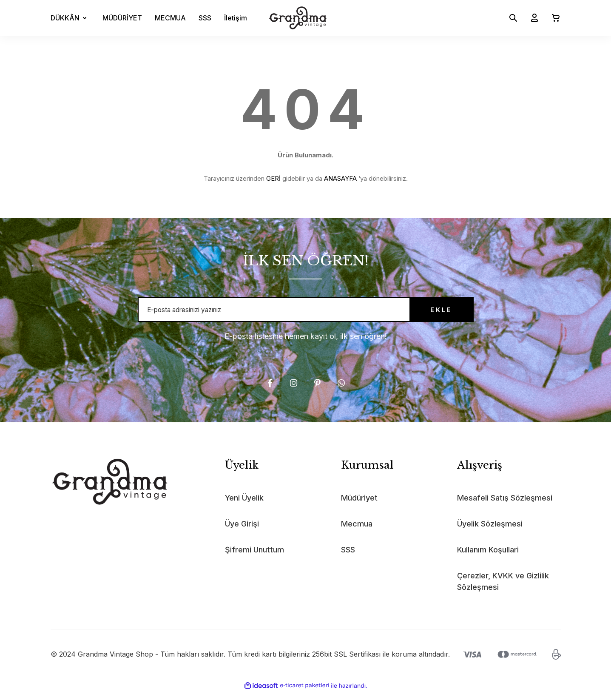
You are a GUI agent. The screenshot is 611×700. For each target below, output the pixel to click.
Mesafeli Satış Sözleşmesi (505, 506)
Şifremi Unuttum (254, 558)
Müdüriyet (359, 506)
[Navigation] (70, 18)
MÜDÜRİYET (122, 18)
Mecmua (357, 532)
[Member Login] (531, 18)
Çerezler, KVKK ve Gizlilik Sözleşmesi (503, 590)
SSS (205, 18)
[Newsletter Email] (306, 314)
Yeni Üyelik (244, 506)
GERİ (273, 178)
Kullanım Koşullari (488, 558)
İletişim (236, 18)
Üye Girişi (242, 532)
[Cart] (552, 18)
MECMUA (170, 18)
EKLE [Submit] (427, 314)
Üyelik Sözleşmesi (490, 532)
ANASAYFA (340, 178)
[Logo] (298, 18)
